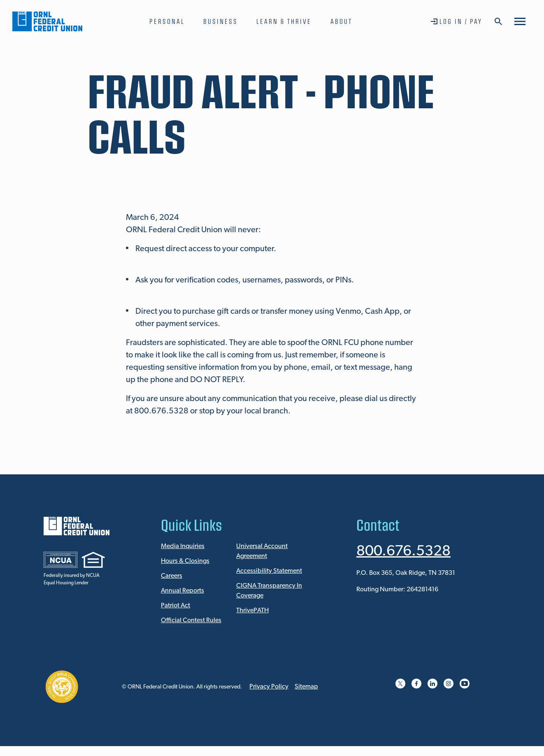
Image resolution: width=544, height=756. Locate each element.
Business (221, 21)
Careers (172, 576)
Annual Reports (182, 591)
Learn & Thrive (284, 21)
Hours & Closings (185, 561)
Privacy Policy (269, 687)
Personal (167, 21)
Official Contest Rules (191, 621)
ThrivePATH (252, 611)
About (341, 21)
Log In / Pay (461, 21)
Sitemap (306, 687)
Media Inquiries (183, 546)
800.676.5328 (403, 552)
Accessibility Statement (269, 571)
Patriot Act (176, 606)
